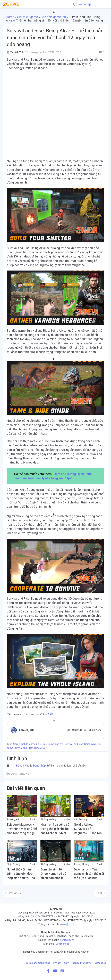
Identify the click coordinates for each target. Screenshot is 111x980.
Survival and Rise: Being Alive (80, 744)
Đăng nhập (84, 4)
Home (10, 17)
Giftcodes (100, 963)
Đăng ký (21, 766)
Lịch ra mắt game (82, 963)
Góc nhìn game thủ (53, 17)
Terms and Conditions (38, 963)
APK (50, 714)
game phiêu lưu (38, 744)
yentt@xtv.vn (67, 940)
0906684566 (63, 944)
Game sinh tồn (55, 744)
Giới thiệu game (27, 17)
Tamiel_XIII (26, 730)
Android (31, 714)
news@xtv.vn (67, 924)
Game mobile (21, 744)
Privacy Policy (61, 963)
